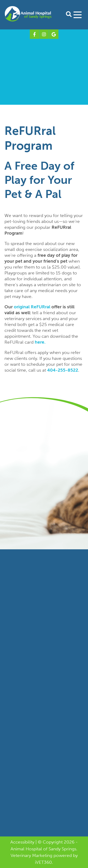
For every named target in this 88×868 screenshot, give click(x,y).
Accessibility (22, 842)
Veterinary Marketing (31, 855)
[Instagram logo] (44, 34)
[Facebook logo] (34, 34)
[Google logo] (54, 34)
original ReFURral (32, 307)
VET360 (43, 862)
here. (40, 342)
